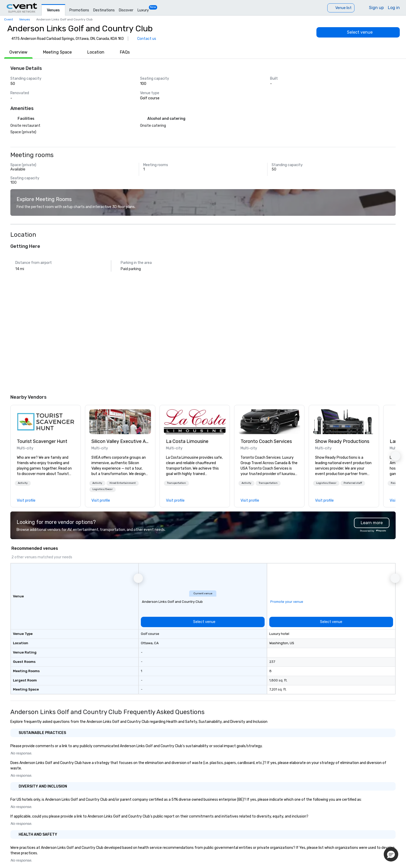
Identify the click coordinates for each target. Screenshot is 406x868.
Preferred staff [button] (353, 483)
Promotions (79, 10)
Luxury (143, 10)
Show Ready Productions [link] (342, 441)
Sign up (376, 8)
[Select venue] (358, 32)
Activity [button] (23, 483)
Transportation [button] (176, 483)
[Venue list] (341, 8)
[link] (46, 422)
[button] (23, 483)
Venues (53, 10)
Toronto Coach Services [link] (266, 441)
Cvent (9, 19)
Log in (394, 8)
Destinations (104, 10)
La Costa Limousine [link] (187, 441)
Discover (126, 10)
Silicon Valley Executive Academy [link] (120, 441)
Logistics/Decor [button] (103, 489)
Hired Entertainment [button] (123, 483)
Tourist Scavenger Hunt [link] (42, 441)
